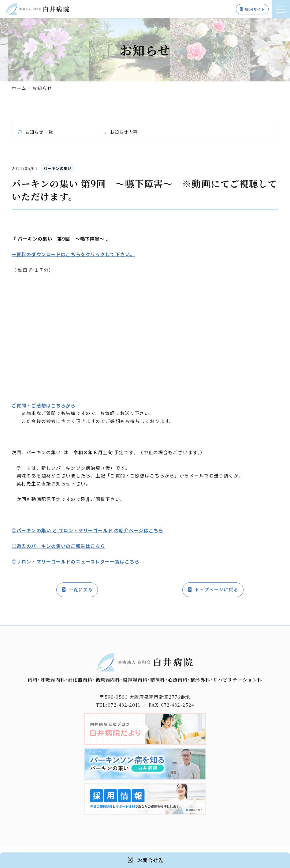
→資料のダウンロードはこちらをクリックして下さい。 (73, 254)
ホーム (19, 88)
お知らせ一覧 (39, 132)
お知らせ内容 (124, 132)
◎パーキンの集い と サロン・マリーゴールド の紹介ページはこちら (87, 530)
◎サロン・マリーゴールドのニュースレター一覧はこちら (76, 561)
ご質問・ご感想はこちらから (44, 405)
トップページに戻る (213, 590)
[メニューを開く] (281, 9)
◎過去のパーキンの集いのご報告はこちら (58, 546)
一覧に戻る (77, 590)
